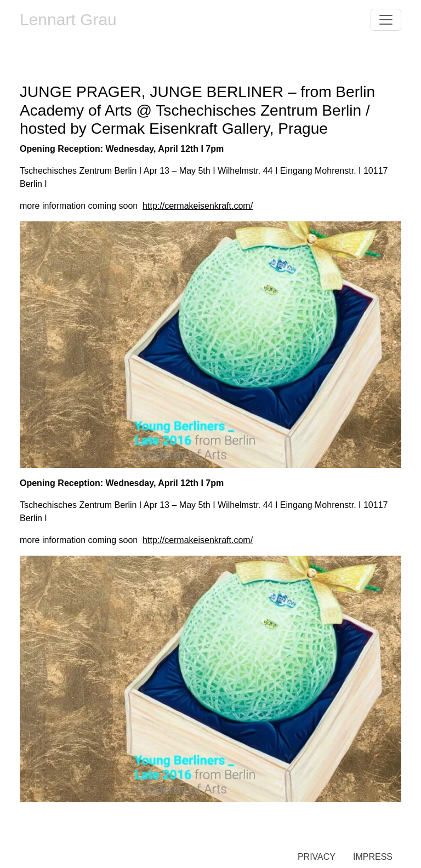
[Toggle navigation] (386, 20)
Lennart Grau (68, 19)
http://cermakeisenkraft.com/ (198, 206)
